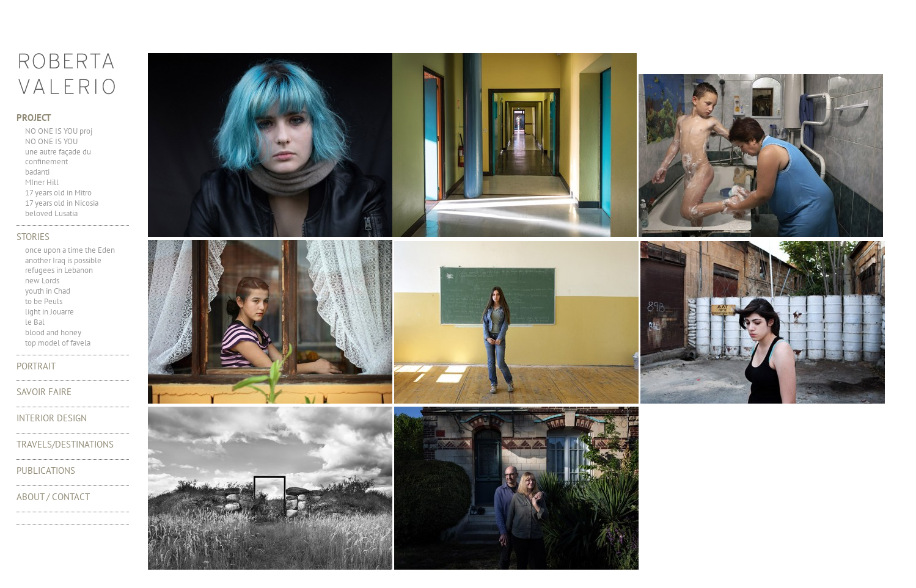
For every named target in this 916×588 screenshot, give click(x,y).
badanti (37, 172)
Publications (46, 470)
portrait (36, 366)
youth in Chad (48, 291)
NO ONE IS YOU (51, 141)
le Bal (35, 322)
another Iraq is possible (63, 260)
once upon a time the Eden (70, 250)
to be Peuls (44, 301)
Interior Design (52, 418)
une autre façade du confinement (58, 157)
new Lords (42, 281)
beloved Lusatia (51, 213)
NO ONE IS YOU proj (59, 131)
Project (34, 118)
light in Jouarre (49, 312)
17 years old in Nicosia (62, 203)
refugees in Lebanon (59, 270)
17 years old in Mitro (58, 193)
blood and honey (53, 332)
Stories (33, 237)
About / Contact (53, 497)
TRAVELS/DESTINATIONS (65, 444)
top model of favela (58, 343)
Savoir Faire (44, 392)
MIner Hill (42, 182)
